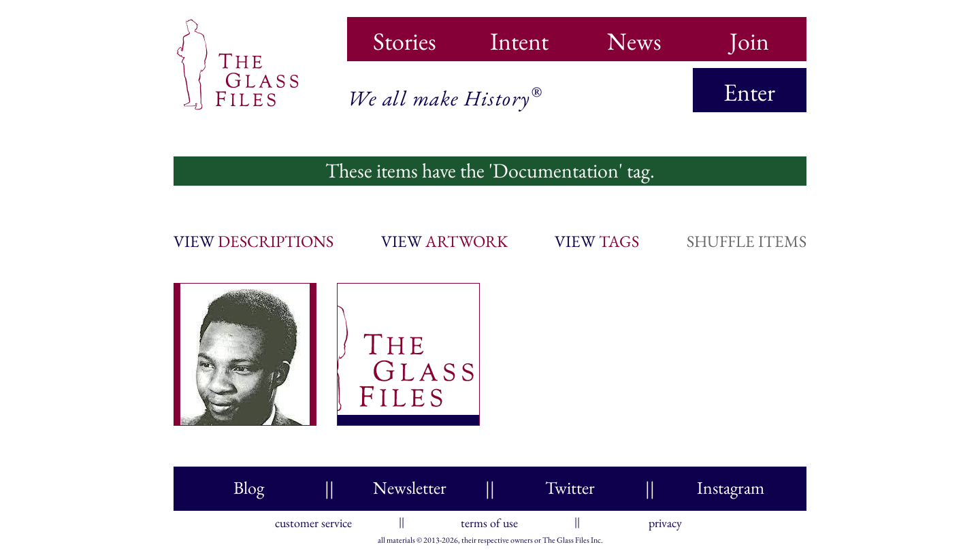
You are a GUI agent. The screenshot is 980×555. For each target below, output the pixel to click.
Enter (749, 92)
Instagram (731, 488)
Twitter (570, 488)
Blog (249, 488)
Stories (405, 37)
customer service (313, 520)
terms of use (489, 520)
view (254, 241)
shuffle (747, 241)
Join (749, 37)
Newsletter (410, 488)
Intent (519, 37)
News (634, 37)
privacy (665, 520)
